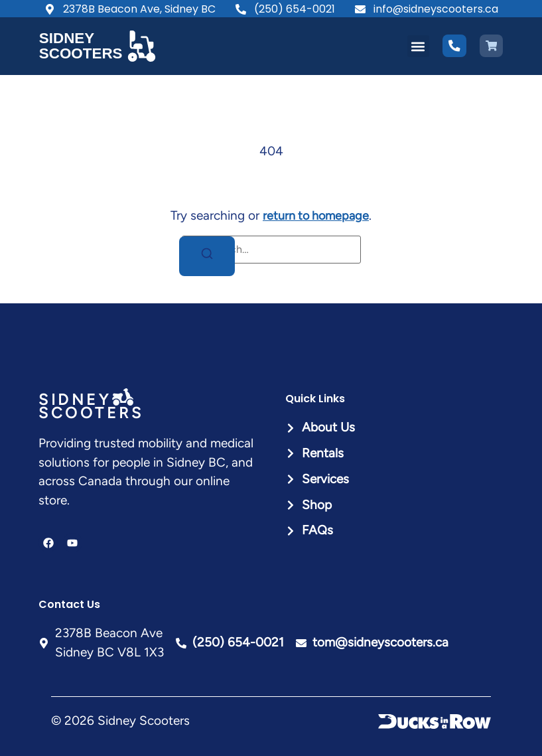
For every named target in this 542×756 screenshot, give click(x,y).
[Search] (207, 256)
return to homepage (316, 215)
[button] (418, 46)
